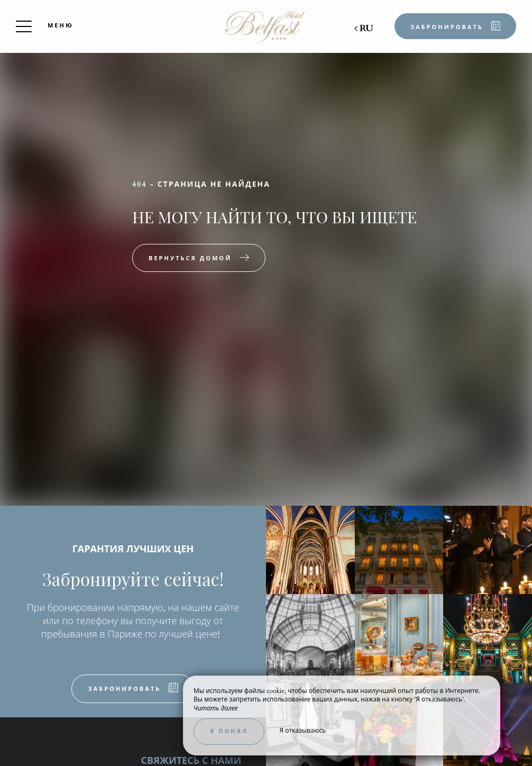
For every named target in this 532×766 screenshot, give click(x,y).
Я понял (229, 731)
